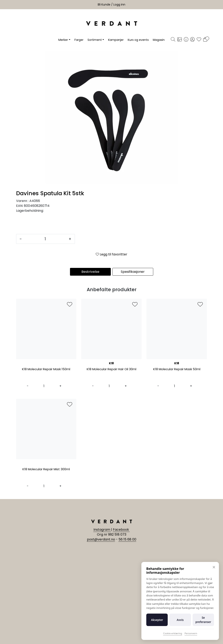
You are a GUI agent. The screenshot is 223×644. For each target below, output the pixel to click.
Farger (79, 40)
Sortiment (95, 40)
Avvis (180, 620)
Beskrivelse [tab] (90, 272)
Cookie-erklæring (173, 633)
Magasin (159, 40)
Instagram (102, 530)
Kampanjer (116, 40)
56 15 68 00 (127, 539)
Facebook (121, 530)
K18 (111, 363)
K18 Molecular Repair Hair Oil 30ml (111, 369)
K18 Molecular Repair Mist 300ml (46, 469)
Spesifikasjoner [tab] (133, 272)
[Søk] (173, 40)
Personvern (191, 633)
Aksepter (157, 620)
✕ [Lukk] (214, 567)
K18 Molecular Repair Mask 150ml (46, 369)
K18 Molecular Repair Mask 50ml (177, 369)
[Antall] (45, 239)
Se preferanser (203, 620)
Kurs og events (138, 40)
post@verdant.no (101, 539)
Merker (63, 40)
